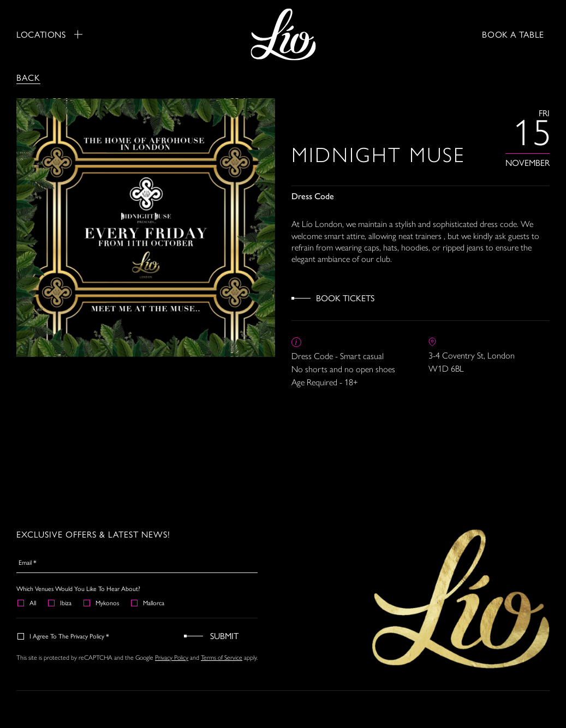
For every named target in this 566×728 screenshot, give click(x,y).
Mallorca (148, 602)
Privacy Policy (172, 658)
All (27, 602)
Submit (224, 635)
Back (28, 77)
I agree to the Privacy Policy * (64, 636)
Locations (49, 34)
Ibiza (60, 602)
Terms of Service (222, 658)
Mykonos (102, 602)
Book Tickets (345, 298)
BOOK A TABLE (513, 34)
